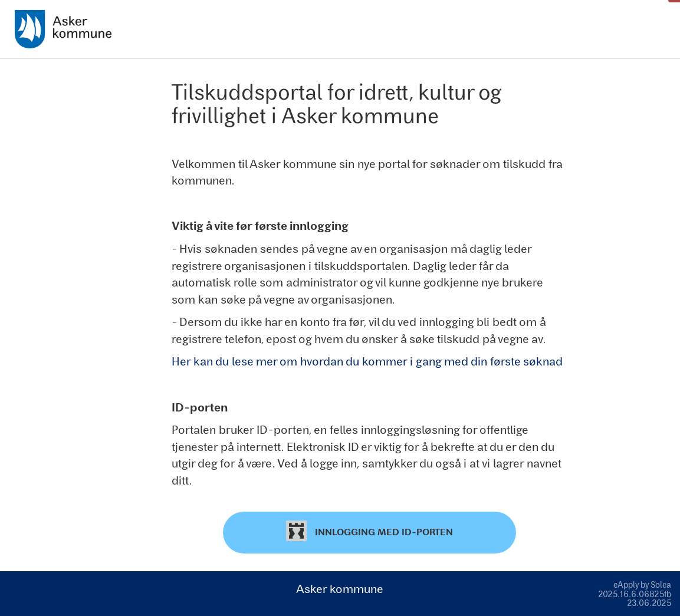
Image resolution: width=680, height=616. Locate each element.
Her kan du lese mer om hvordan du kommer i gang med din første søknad (367, 361)
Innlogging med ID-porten (369, 531)
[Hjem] (63, 29)
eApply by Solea (642, 584)
